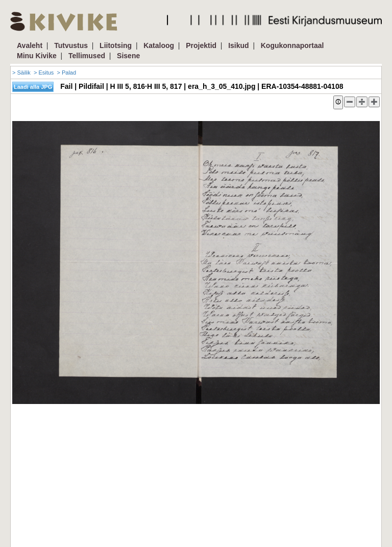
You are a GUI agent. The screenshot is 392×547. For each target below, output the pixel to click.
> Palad (66, 73)
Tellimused (87, 56)
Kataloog (159, 45)
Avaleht (30, 45)
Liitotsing (116, 45)
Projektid (201, 45)
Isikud (238, 45)
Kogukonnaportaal (292, 45)
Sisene (128, 56)
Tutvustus (71, 45)
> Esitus (44, 73)
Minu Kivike (37, 56)
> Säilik (21, 73)
